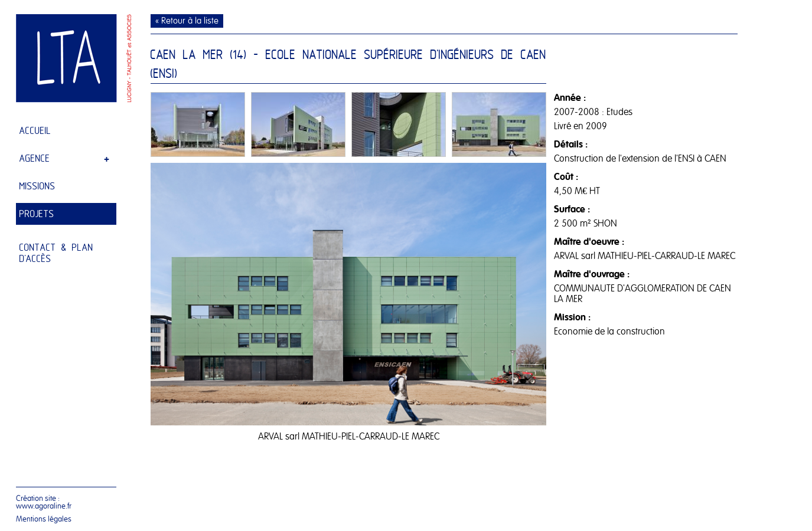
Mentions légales (44, 519)
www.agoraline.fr (44, 506)
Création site (36, 498)
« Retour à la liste (187, 21)
